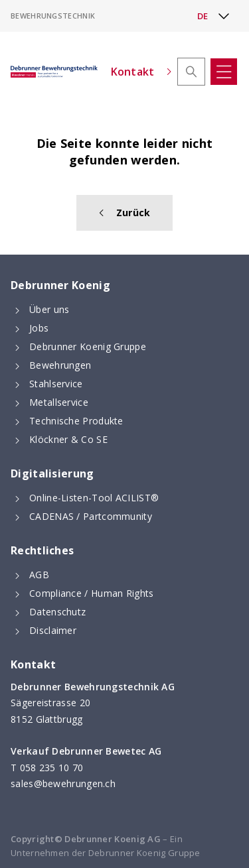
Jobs (39, 328)
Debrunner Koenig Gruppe (88, 346)
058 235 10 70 (52, 768)
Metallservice (59, 402)
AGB (39, 575)
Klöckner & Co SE (68, 439)
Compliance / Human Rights (92, 593)
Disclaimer (53, 630)
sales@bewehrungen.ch (63, 783)
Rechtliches (42, 550)
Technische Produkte (76, 421)
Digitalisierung (52, 473)
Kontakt (141, 72)
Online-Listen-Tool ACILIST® (94, 498)
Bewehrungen (60, 365)
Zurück (124, 213)
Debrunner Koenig (60, 285)
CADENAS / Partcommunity (91, 516)
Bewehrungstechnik (53, 16)
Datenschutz (57, 612)
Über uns (49, 309)
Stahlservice (56, 384)
